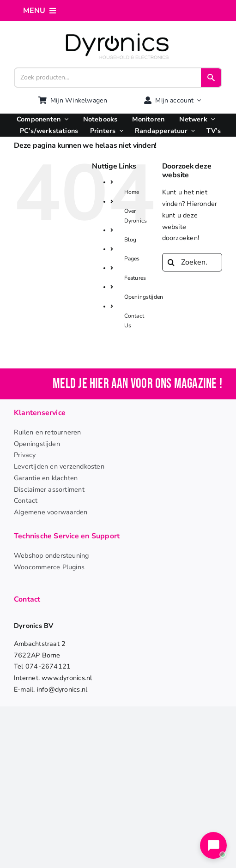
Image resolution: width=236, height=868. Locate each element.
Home (132, 192)
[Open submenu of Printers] (119, 131)
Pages (132, 259)
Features (135, 278)
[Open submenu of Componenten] (64, 119)
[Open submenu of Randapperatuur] (191, 131)
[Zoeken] (171, 262)
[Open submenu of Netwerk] (211, 119)
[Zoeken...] (192, 262)
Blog (130, 240)
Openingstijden (144, 297)
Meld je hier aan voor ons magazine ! (137, 384)
